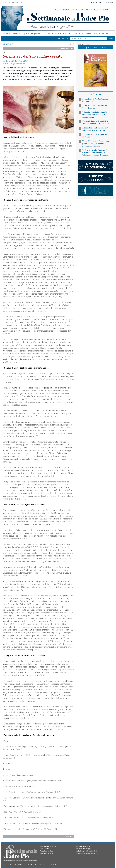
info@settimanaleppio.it (84, 849)
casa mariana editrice (95, 191)
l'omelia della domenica (95, 166)
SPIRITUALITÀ (18, 34)
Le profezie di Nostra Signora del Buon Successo (95, 100)
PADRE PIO (7, 34)
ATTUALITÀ (49, 34)
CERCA (111, 39)
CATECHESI (29, 34)
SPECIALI (105, 34)
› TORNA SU (69, 837)
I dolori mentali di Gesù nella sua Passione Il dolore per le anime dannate (95, 114)
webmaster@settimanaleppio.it (87, 853)
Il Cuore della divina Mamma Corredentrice (95, 107)
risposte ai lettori (95, 178)
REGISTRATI (97, 2)
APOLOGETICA (60, 34)
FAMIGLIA (97, 34)
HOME (71, 44)
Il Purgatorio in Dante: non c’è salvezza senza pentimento (95, 129)
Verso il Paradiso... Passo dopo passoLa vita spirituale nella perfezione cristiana (96, 143)
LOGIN (109, 2)
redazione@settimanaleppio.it (87, 851)
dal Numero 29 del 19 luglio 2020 (16, 61)
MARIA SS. (39, 34)
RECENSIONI (87, 34)
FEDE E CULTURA (74, 34)
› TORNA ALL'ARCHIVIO (65, 48)
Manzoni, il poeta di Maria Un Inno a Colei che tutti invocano (95, 122)
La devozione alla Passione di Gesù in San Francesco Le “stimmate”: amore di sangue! (95, 152)
